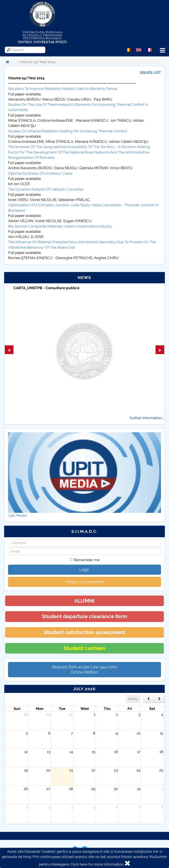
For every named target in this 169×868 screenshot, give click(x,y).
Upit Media (17, 515)
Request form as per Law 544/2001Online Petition (84, 670)
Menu (162, 50)
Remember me (84, 560)
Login (84, 570)
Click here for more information (97, 864)
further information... (147, 418)
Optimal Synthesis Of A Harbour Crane (40, 173)
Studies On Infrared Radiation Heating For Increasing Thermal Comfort (68, 131)
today (133, 699)
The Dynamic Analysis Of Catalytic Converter (46, 189)
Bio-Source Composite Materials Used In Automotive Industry (60, 226)
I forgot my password (84, 582)
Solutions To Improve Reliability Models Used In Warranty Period (63, 89)
